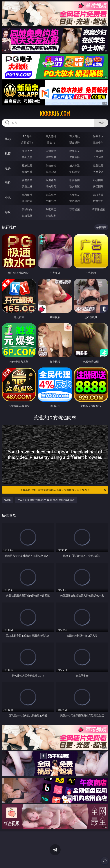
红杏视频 (27, 216)
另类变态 (98, 172)
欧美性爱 (98, 165)
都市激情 (27, 195)
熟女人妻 (27, 157)
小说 (8, 197)
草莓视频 (75, 209)
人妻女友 (75, 195)
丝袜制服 (51, 157)
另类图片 (98, 186)
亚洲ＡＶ (27, 151)
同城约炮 (27, 209)
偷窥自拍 (27, 180)
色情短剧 (51, 216)
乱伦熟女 (75, 172)
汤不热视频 (98, 209)
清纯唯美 (51, 186)
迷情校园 (27, 201)
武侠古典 (98, 195)
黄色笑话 (75, 201)
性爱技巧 (98, 201)
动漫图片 (98, 180)
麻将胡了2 (27, 142)
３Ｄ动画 (98, 151)
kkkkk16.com (55, 113)
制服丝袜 (27, 172)
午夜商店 (51, 209)
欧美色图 (75, 180)
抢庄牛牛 (98, 142)
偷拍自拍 (51, 165)
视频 (8, 153)
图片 (8, 183)
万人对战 (75, 136)
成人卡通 (75, 165)
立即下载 (81, 860)
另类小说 (51, 201)
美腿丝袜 (27, 186)
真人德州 (51, 136)
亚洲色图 (51, 180)
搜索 (101, 123)
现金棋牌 (75, 142)
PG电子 (27, 136)
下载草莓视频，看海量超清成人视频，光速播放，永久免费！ (63, 490)
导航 (8, 212)
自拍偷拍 (51, 151)
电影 (8, 168)
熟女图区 (75, 186)
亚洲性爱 (27, 165)
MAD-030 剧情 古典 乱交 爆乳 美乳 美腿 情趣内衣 (46, 500)
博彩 (8, 139)
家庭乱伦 (51, 195)
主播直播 (75, 157)
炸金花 (51, 142)
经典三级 (51, 172)
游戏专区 (98, 136)
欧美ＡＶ (75, 151)
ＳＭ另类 (98, 157)
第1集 (8, 500)
